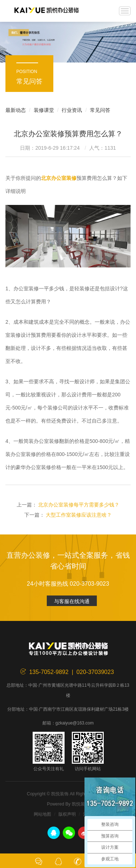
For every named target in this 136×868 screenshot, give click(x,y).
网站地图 (42, 814)
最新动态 (16, 110)
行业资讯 (72, 110)
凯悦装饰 (46, 11)
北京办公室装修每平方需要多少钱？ (79, 505)
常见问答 (100, 110)
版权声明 (67, 814)
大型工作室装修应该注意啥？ (79, 515)
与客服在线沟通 (72, 601)
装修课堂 (44, 110)
